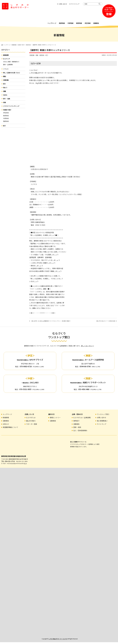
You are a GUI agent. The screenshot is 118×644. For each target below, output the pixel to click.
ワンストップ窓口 (103, 416)
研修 (5, 105)
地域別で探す (8, 113)
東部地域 (42, 55)
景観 (37, 55)
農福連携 (6, 55)
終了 (47, 55)
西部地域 (6, 126)
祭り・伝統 (7, 101)
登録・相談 (77, 429)
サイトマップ (75, 4)
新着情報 (6, 419)
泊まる (5, 98)
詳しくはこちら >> (87, 347)
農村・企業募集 (9, 65)
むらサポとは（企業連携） (83, 419)
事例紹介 (76, 422)
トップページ (7, 45)
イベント (6, 70)
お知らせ (6, 426)
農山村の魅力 (31, 422)
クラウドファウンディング (12, 109)
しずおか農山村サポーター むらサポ (58, 640)
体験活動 (32, 55)
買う (5, 86)
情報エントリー (55, 419)
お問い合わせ (63, 4)
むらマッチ (7, 59)
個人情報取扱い (102, 422)
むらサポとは (31, 419)
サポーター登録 (32, 426)
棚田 (5, 78)
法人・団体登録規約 (80, 432)
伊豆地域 (6, 116)
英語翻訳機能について (10, 429)
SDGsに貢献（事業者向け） (13, 62)
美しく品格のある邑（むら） (13, 74)
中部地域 (6, 123)
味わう (5, 90)
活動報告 (6, 422)
